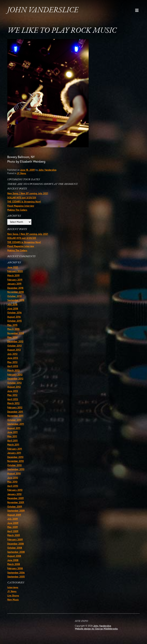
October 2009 (15, 507)
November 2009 (16, 503)
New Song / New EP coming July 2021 (28, 194)
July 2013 (12, 354)
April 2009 (13, 532)
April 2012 (13, 400)
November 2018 (16, 292)
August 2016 (14, 317)
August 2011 (14, 429)
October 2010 (14, 466)
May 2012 (12, 396)
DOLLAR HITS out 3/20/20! (22, 198)
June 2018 (13, 309)
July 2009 (13, 520)
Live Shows (13, 596)
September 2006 (16, 573)
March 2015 (13, 329)
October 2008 (15, 548)
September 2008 (16, 552)
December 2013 (15, 342)
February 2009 (15, 540)
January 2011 (14, 453)
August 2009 (14, 515)
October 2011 (14, 420)
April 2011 (12, 441)
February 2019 (15, 280)
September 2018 (16, 300)
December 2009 (16, 499)
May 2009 (13, 528)
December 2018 (15, 288)
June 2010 (13, 478)
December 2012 (15, 379)
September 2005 (16, 577)
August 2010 (14, 474)
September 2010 (16, 470)
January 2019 (14, 284)
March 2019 (13, 276)
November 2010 (16, 462)
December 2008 (16, 544)
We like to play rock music (62, 31)
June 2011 (12, 433)
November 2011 (15, 416)
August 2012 (14, 387)
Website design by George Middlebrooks (96, 630)
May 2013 (12, 362)
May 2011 (12, 437)
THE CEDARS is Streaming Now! (24, 202)
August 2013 (14, 350)
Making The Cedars (17, 210)
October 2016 (14, 313)
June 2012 (13, 391)
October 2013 (14, 346)
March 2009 (14, 536)
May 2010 (12, 482)
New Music (13, 600)
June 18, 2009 (27, 170)
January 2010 (14, 495)
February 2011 (15, 449)
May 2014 (12, 338)
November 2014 (16, 334)
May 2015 (12, 325)
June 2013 (13, 358)
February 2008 (15, 569)
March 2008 (14, 565)
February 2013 (15, 375)
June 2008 (13, 561)
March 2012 (13, 404)
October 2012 (14, 383)
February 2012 (15, 408)
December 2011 (15, 412)
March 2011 (13, 445)
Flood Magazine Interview (21, 206)
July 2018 (12, 305)
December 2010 (15, 458)
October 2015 (14, 321)
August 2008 (14, 557)
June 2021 (13, 267)
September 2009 (16, 511)
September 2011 (16, 424)
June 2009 (13, 524)
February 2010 (15, 491)
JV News (21, 173)
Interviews (13, 588)
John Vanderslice (43, 10)
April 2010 (13, 486)
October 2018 (14, 296)
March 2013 (13, 371)
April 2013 (13, 367)
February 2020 (15, 272)
